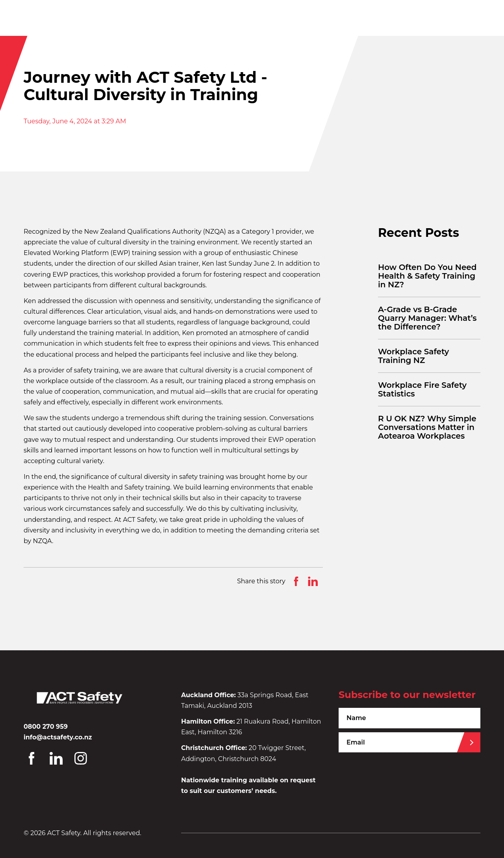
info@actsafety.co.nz (58, 737)
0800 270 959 (46, 727)
